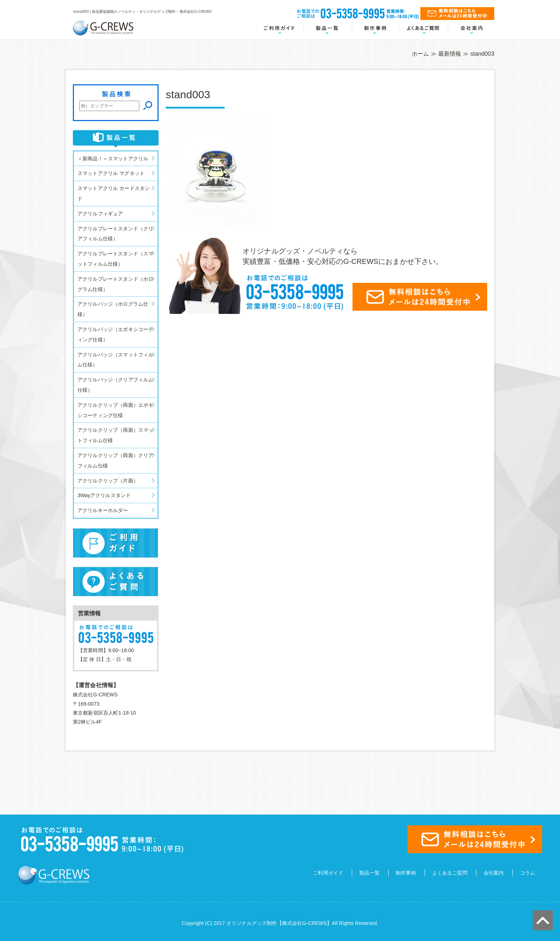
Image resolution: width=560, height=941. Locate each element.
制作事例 (406, 873)
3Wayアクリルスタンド (104, 495)
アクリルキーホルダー (103, 510)
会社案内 (494, 873)
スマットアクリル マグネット (111, 173)
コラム (527, 873)
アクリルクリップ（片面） (108, 481)
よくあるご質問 (450, 873)
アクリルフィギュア (100, 214)
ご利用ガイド (328, 873)
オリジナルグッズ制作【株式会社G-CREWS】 (279, 923)
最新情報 (450, 54)
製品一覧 (369, 873)
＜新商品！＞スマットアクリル (113, 159)
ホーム (420, 54)
